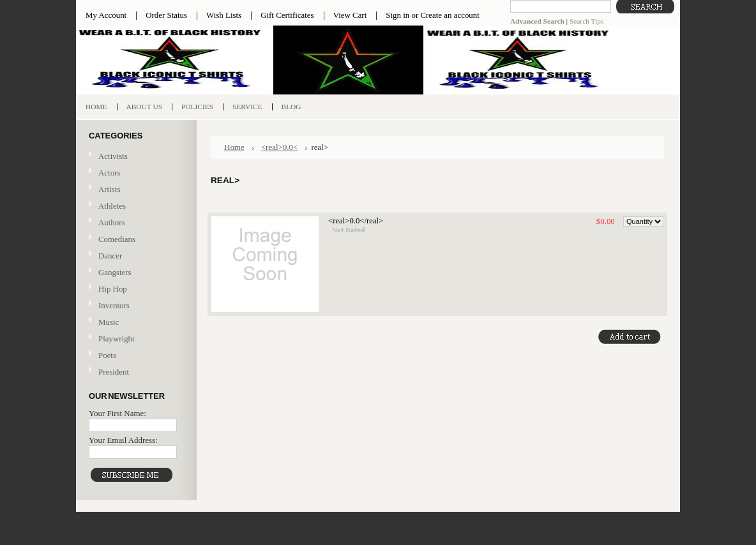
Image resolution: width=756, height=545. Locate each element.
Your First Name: (117, 413)
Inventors (114, 305)
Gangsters (115, 272)
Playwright (117, 339)
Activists (113, 156)
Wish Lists (224, 15)
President (114, 372)
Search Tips (586, 21)
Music (135, 323)
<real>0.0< (280, 147)
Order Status (166, 15)
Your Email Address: (123, 440)
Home (234, 147)
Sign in (397, 15)
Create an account (450, 15)
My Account (106, 15)
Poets (107, 355)
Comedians (117, 239)
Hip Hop (113, 289)
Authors (112, 222)
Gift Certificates (287, 15)
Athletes (112, 206)
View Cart (350, 15)
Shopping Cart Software (465, 533)
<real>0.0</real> (356, 221)
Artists (109, 189)
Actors (109, 173)
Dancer (110, 256)
